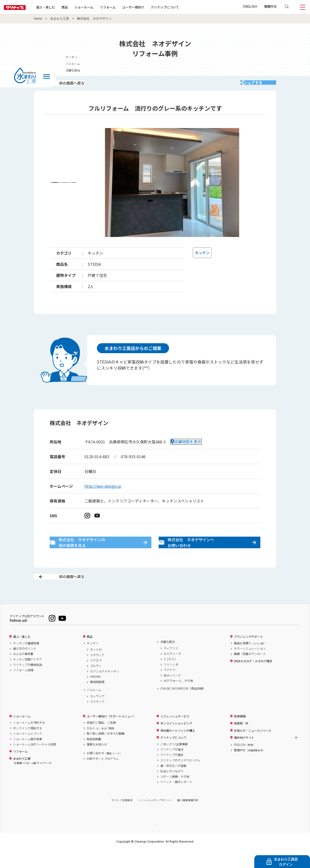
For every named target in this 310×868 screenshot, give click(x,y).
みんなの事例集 (23, 671)
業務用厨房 (97, 699)
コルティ (96, 683)
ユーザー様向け (149, 7)
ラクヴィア (97, 719)
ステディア (97, 672)
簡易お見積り (250, 660)
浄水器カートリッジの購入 (178, 747)
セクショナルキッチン (105, 688)
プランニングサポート (248, 654)
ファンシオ (171, 681)
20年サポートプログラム (103, 776)
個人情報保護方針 (188, 817)
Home (38, 19)
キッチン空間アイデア (27, 676)
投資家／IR (241, 740)
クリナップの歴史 (172, 772)
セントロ (96, 666)
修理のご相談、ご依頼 (101, 740)
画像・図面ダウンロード (250, 671)
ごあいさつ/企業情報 (174, 761)
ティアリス (171, 665)
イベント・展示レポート (176, 799)
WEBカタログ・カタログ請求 (253, 678)
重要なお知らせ (97, 761)
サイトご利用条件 (122, 817)
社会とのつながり (172, 788)
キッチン (93, 660)
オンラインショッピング (176, 740)
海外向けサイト (244, 754)
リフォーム (123, 7)
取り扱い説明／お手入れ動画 (106, 750)
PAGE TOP (155, 841)
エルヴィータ (172, 670)
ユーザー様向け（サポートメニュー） (111, 733)
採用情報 (240, 733)
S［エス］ (170, 676)
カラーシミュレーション (250, 665)
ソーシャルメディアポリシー (155, 817)
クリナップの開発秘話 (28, 682)
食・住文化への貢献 (173, 783)
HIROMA (95, 693)
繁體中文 (271, 6)
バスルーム (94, 707)
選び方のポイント (25, 665)
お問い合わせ (104, 770)
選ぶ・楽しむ (61, 7)
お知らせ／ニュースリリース (253, 747)
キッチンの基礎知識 (26, 660)
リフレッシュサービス (175, 733)
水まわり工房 (60, 19)
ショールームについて (28, 750)
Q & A (101, 745)
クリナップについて (180, 7)
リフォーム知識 (23, 687)
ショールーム (99, 7)
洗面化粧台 (168, 659)
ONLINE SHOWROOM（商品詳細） (183, 705)
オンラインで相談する (28, 745)
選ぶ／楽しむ (22, 654)
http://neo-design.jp (103, 492)
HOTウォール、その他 (178, 698)
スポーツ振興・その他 (175, 793)
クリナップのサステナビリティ (181, 777)
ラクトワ (170, 687)
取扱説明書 (94, 756)
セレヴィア (97, 713)
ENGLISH (250, 6)
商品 (90, 654)
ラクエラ (96, 677)
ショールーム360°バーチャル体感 (35, 761)
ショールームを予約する (29, 740)
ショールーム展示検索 (28, 756)
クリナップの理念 (172, 766)
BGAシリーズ (172, 692)
